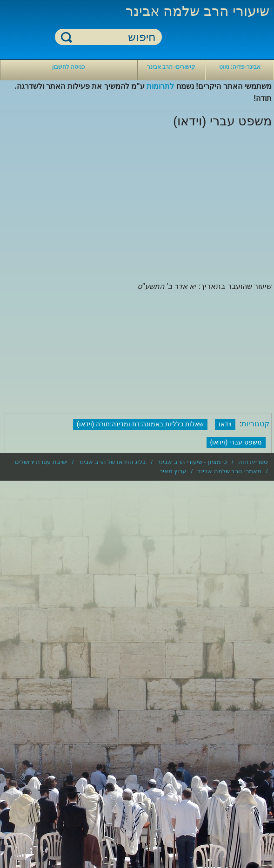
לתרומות (160, 86)
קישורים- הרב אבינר (171, 67)
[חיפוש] (114, 37)
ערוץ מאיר (173, 471)
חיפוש (67, 37)
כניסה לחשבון (68, 67)
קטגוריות (255, 424)
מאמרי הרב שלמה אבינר (229, 471)
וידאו (225, 424)
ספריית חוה (253, 462)
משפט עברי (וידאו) (236, 442)
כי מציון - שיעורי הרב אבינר (192, 462)
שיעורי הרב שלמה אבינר (197, 11)
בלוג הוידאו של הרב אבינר (112, 462)
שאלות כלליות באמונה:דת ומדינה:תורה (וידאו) (140, 424)
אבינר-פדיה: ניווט (240, 67)
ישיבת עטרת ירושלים (41, 462)
